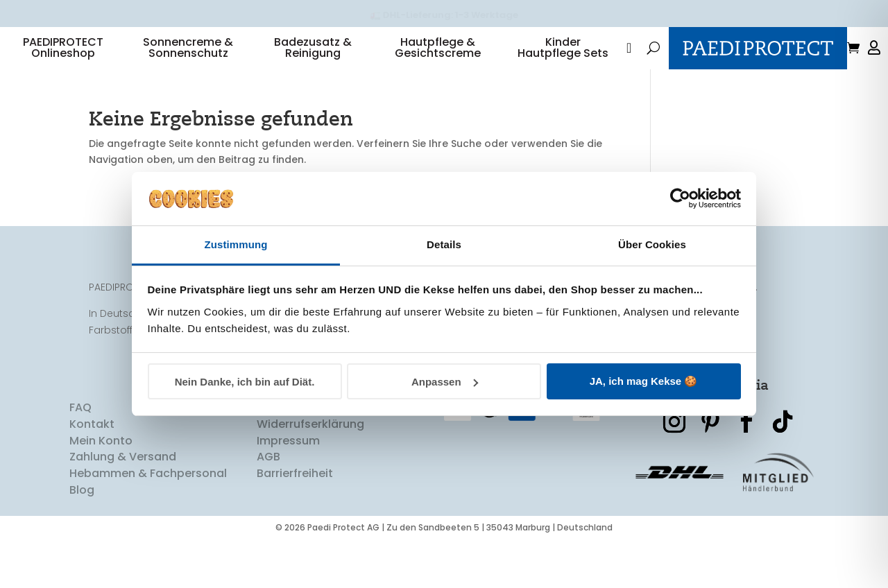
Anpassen (445, 382)
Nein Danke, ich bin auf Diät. (245, 382)
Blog (82, 538)
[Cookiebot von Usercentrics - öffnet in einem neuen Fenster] (680, 198)
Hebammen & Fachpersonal (148, 522)
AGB (268, 505)
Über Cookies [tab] (652, 244)
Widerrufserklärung (310, 473)
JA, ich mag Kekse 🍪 (644, 381)
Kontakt (92, 473)
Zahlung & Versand (123, 505)
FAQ (80, 456)
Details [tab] (444, 244)
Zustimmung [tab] (236, 244)
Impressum (288, 489)
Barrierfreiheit (295, 522)
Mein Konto (101, 489)
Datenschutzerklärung (319, 456)
